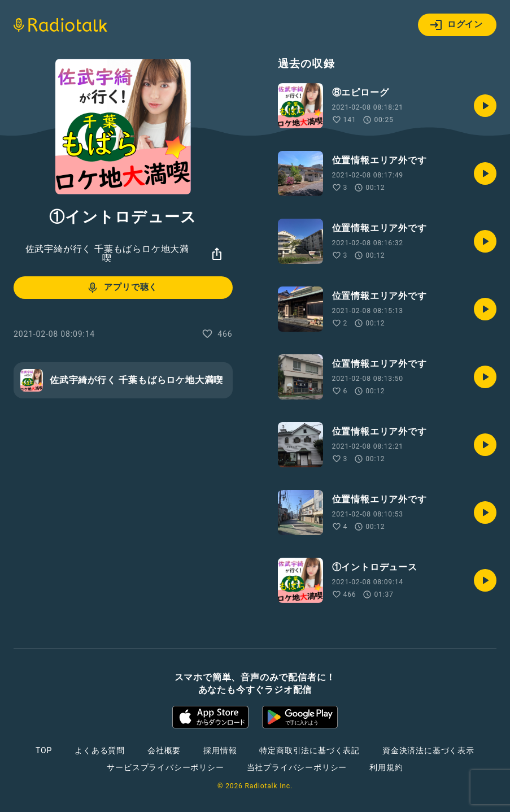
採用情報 (220, 750)
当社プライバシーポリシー (297, 767)
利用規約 (386, 767)
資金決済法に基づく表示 (428, 750)
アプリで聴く (122, 288)
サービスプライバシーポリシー (165, 767)
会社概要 (164, 750)
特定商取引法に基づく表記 (310, 750)
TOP (44, 750)
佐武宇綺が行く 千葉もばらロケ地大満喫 (107, 253)
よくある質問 (100, 750)
